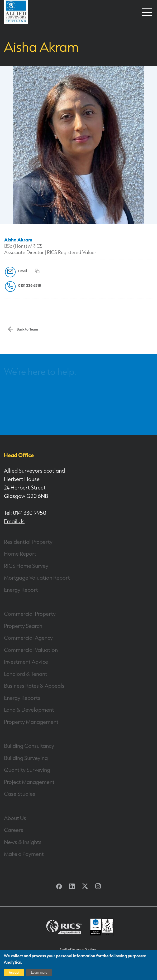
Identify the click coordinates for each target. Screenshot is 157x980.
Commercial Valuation (31, 650)
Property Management (31, 722)
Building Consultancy (29, 746)
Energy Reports (22, 698)
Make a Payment (24, 854)
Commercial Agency (28, 638)
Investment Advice (26, 662)
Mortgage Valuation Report (37, 578)
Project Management (29, 782)
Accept (14, 973)
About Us (15, 818)
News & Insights (23, 842)
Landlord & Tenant (26, 674)
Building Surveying (26, 758)
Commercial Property (30, 614)
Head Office (19, 455)
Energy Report (21, 590)
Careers (14, 830)
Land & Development (29, 710)
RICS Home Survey (26, 566)
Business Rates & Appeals (34, 686)
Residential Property (28, 542)
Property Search (23, 626)
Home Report (20, 554)
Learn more (39, 973)
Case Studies (20, 794)
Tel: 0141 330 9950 (25, 513)
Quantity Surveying (27, 770)
